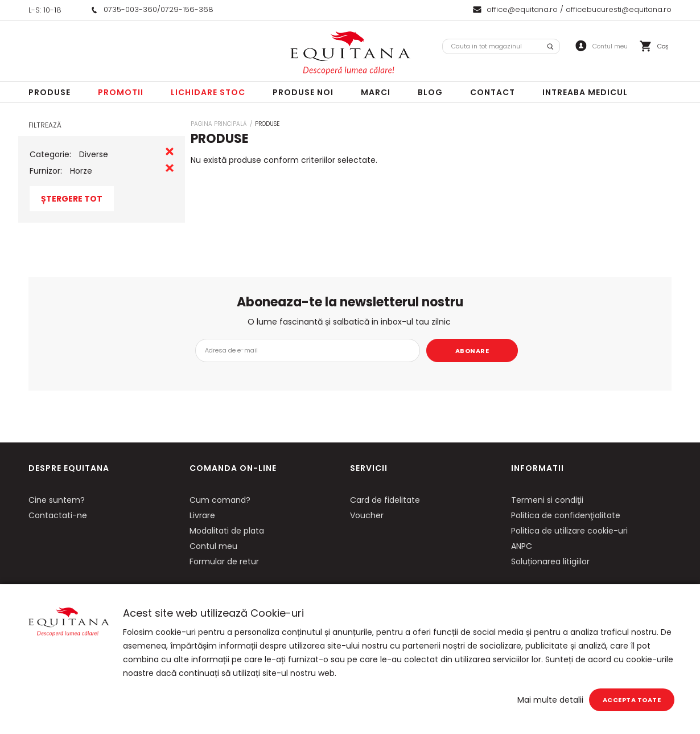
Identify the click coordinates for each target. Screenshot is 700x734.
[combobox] (501, 46)
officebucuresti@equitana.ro (619, 9)
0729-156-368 (187, 9)
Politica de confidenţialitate (566, 515)
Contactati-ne (58, 515)
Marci (376, 92)
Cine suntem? (57, 500)
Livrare (202, 515)
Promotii (121, 92)
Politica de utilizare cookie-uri (569, 531)
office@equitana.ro (522, 9)
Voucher (367, 515)
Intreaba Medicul (585, 92)
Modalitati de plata (227, 531)
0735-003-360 (130, 9)
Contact (493, 92)
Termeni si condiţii (547, 500)
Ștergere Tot (72, 199)
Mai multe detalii (550, 700)
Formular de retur (224, 561)
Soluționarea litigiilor (550, 561)
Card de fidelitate (385, 500)
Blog (430, 92)
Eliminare (170, 151)
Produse (50, 92)
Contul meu (213, 546)
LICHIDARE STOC (208, 92)
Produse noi (303, 92)
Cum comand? (220, 500)
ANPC (522, 546)
